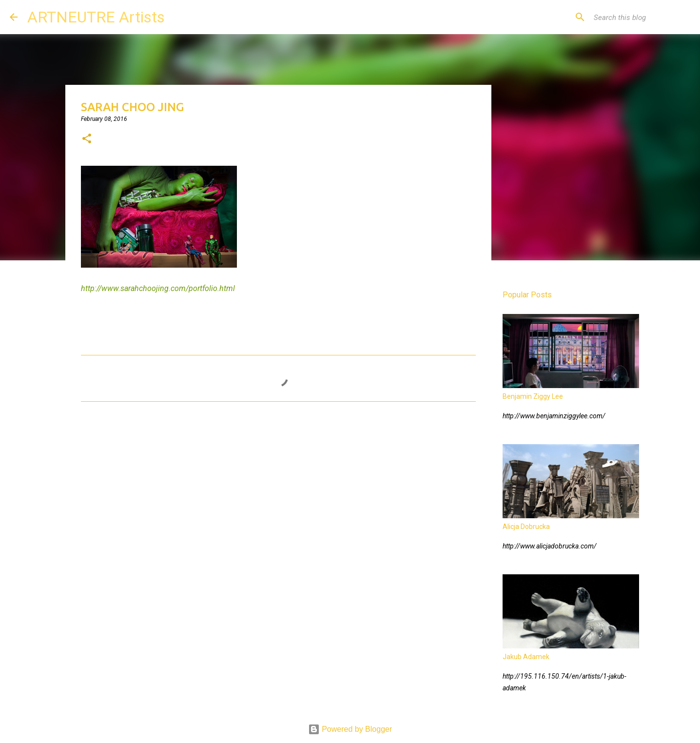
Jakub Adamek (526, 657)
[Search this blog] (641, 17)
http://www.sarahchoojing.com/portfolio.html (158, 288)
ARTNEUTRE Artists (96, 17)
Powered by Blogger (350, 729)
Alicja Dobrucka (526, 527)
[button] (87, 139)
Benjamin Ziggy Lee (533, 396)
